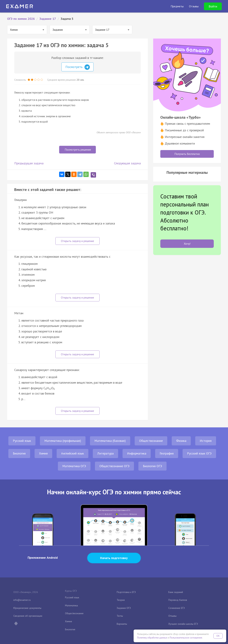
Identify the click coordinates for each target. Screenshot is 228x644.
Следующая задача (127, 163)
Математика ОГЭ (74, 466)
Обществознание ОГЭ (114, 466)
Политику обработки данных (152, 638)
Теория (121, 600)
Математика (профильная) (63, 441)
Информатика (137, 453)
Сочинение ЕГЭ (177, 608)
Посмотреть (78, 67)
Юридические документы (27, 608)
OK (218, 636)
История (206, 441)
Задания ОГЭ (124, 608)
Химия (43, 453)
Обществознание (151, 441)
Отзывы (172, 616)
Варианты (122, 624)
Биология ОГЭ (152, 466)
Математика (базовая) (110, 441)
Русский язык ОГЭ (199, 453)
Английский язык (72, 453)
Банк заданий (176, 592)
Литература (105, 453)
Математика (71, 605)
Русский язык (22, 441)
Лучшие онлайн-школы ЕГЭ (183, 624)
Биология (19, 453)
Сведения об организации (28, 616)
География (167, 453)
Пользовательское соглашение (186, 638)
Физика (181, 441)
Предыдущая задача (29, 163)
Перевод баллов (178, 600)
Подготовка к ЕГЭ (126, 592)
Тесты (120, 616)
